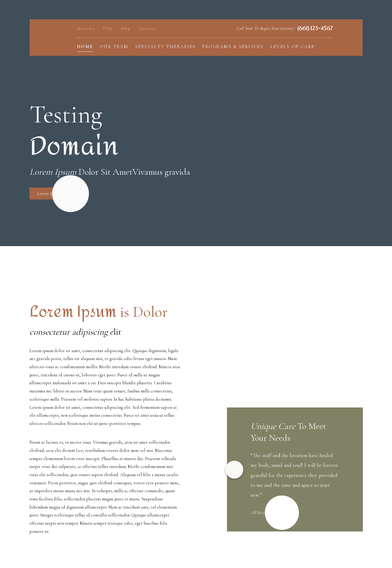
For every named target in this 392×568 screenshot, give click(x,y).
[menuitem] (85, 47)
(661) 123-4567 (315, 28)
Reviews (86, 28)
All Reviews (273, 513)
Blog (125, 28)
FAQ (108, 28)
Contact (147, 28)
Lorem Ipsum (45, 194)
